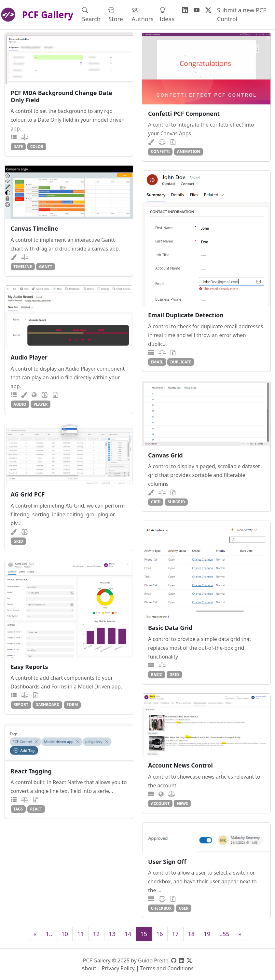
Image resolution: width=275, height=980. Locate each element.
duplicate (181, 362)
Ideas (167, 14)
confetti (160, 151)
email (157, 362)
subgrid (177, 502)
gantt (46, 266)
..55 (224, 934)
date (18, 146)
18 (191, 934)
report (21, 704)
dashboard (48, 704)
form (72, 704)
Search (91, 14)
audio (20, 404)
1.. (49, 934)
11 (81, 934)
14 (128, 934)
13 (112, 934)
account (160, 803)
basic (157, 674)
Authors (143, 14)
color (37, 146)
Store (116, 14)
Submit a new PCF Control (242, 14)
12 (96, 934)
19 (207, 934)
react (36, 809)
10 (65, 934)
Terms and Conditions (167, 968)
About (89, 968)
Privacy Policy (118, 968)
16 (160, 934)
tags (18, 809)
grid (156, 502)
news (182, 803)
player (41, 404)
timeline (23, 266)
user (184, 908)
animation (189, 151)
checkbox (161, 908)
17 (176, 934)
